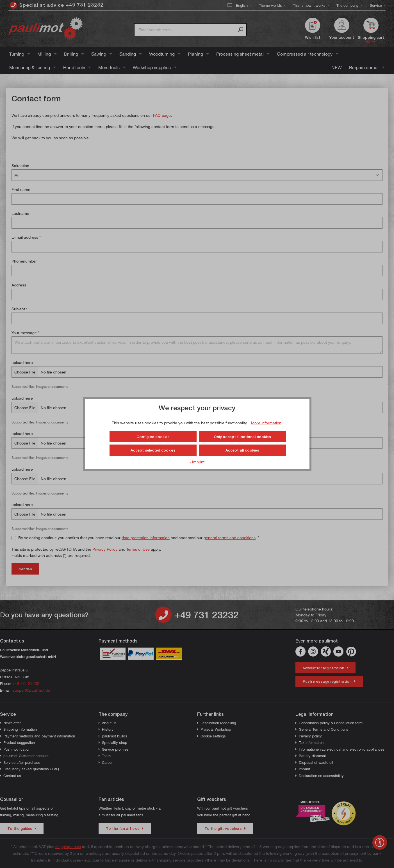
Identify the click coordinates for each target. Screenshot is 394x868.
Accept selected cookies (153, 450)
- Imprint (197, 462)
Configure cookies (153, 437)
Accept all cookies (242, 450)
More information (266, 423)
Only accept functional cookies (242, 437)
